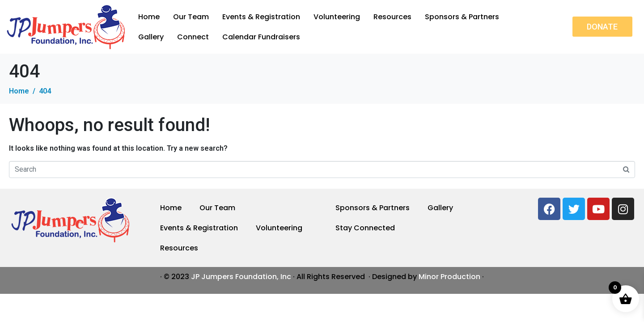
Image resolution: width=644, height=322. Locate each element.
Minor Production (449, 277)
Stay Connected (365, 228)
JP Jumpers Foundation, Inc (241, 277)
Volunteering (337, 17)
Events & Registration (261, 17)
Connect (193, 37)
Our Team (191, 17)
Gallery (151, 37)
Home (149, 17)
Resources (392, 17)
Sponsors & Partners (462, 17)
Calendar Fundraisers (261, 37)
